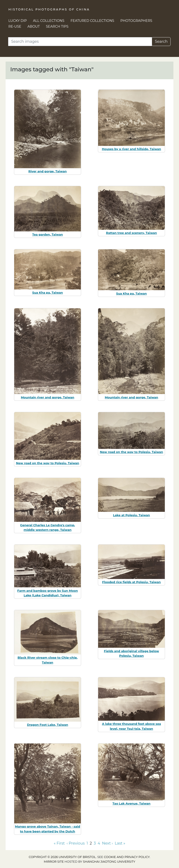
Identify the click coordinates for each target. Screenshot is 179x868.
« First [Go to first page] (59, 843)
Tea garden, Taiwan (47, 234)
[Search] (80, 42)
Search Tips (57, 26)
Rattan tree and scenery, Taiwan (132, 233)
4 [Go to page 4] (99, 843)
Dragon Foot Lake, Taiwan (48, 725)
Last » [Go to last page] (120, 843)
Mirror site (54, 862)
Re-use (15, 26)
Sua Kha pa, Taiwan (48, 293)
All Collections (49, 21)
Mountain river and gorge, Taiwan (47, 397)
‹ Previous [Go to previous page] (76, 843)
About (34, 26)
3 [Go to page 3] (95, 843)
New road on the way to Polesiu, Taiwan (47, 463)
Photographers (136, 21)
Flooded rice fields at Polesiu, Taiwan (131, 582)
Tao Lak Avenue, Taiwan (131, 803)
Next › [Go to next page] (107, 843)
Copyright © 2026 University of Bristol (62, 857)
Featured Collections (92, 21)
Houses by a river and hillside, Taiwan (131, 149)
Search (161, 41)
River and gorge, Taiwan (48, 171)
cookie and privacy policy (127, 857)
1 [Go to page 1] (87, 843)
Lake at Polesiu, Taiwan (132, 515)
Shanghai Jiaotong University (109, 862)
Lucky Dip (18, 21)
